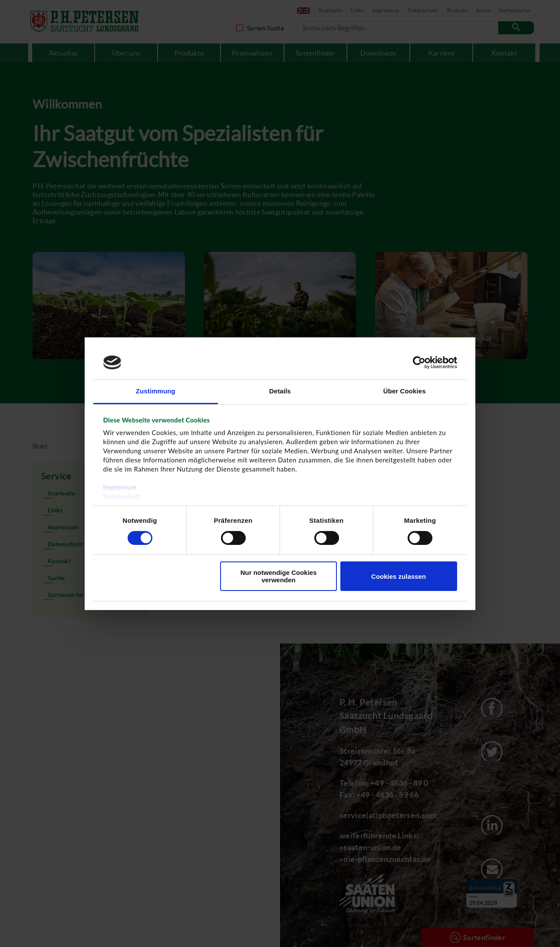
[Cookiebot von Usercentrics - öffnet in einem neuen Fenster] (419, 363)
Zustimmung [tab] (156, 391)
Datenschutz (123, 496)
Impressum (120, 487)
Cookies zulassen (399, 576)
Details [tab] (280, 391)
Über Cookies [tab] (405, 391)
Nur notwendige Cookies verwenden (279, 576)
